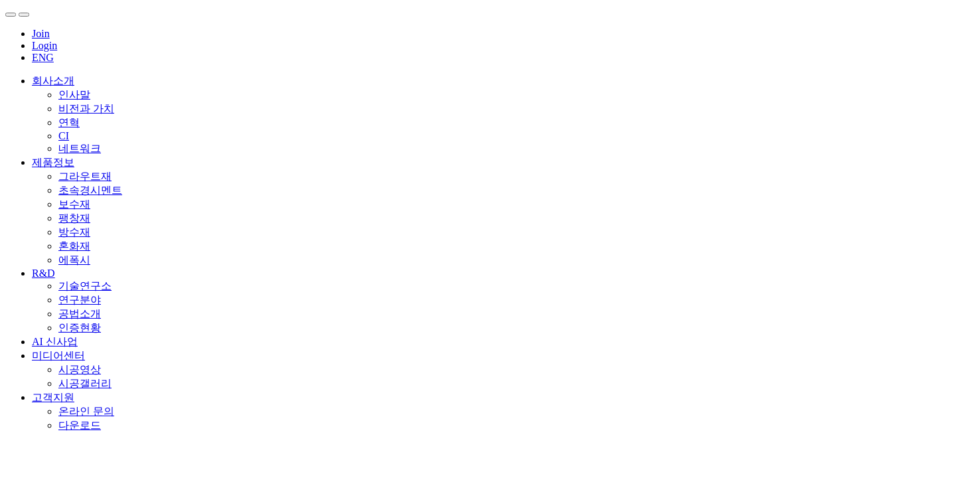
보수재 (74, 204)
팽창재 (74, 218)
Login (44, 45)
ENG (43, 57)
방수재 (74, 232)
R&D (43, 273)
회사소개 (53, 81)
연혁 (69, 122)
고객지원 (53, 397)
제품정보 (53, 162)
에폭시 (74, 260)
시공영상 (80, 369)
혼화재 (74, 246)
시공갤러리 (85, 383)
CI (64, 136)
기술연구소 (85, 286)
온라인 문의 (86, 411)
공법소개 (80, 314)
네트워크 (80, 148)
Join (41, 34)
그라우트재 (85, 176)
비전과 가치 (86, 109)
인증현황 (80, 328)
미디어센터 (58, 356)
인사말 (74, 95)
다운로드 (80, 425)
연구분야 (80, 300)
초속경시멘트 (90, 190)
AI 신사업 (55, 342)
